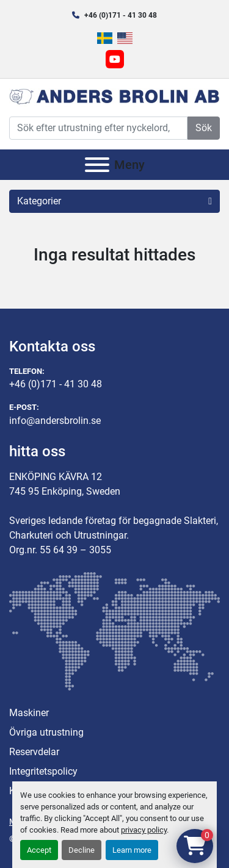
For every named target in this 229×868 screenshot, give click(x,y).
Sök (204, 128)
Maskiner (29, 713)
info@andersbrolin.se (55, 421)
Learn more (132, 850)
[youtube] (115, 59)
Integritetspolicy (43, 771)
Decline (82, 850)
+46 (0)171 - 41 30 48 (121, 15)
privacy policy (144, 830)
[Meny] (97, 165)
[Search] (98, 128)
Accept (39, 850)
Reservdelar (34, 752)
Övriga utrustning (46, 732)
